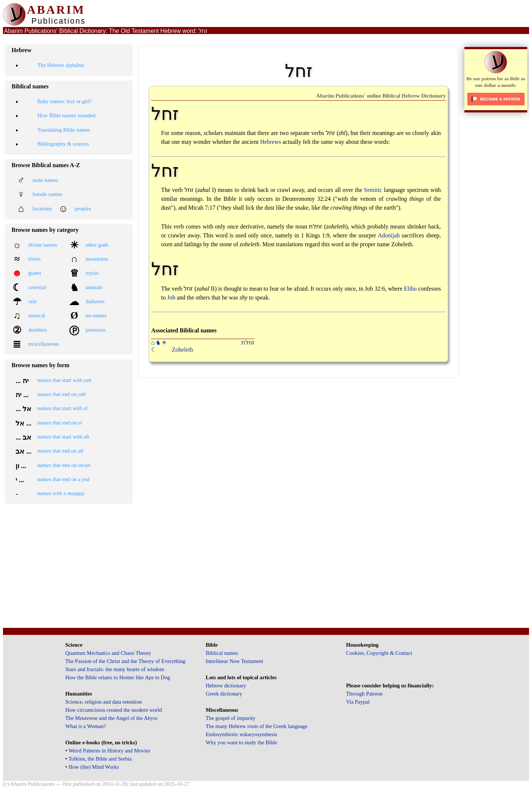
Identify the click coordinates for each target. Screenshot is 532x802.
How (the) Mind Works (94, 767)
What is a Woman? (86, 726)
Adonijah (389, 235)
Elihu (410, 289)
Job (171, 297)
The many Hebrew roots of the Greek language (257, 726)
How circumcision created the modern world (114, 710)
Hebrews (271, 142)
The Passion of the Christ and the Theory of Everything (125, 661)
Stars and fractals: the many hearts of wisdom (115, 669)
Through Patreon (364, 694)
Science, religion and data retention (104, 702)
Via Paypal (358, 702)
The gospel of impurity (231, 718)
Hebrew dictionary (226, 686)
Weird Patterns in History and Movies (109, 751)
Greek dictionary (224, 694)
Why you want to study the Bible (242, 742)
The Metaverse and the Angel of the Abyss (112, 718)
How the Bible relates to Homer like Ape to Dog (118, 677)
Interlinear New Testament (235, 661)
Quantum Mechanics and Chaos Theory (108, 653)
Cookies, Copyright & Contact (379, 653)
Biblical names (222, 653)
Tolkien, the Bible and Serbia (100, 759)
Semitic (373, 190)
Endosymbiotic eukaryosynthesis (241, 734)
